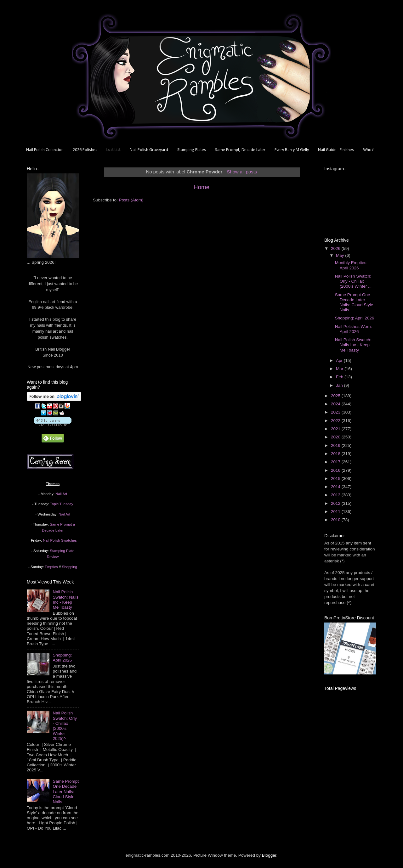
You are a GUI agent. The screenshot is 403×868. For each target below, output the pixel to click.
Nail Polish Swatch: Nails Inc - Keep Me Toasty (65, 600)
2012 (336, 503)
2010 (336, 520)
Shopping (70, 567)
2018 (336, 454)
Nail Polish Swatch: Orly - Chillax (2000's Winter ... (353, 281)
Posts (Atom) (131, 200)
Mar (340, 369)
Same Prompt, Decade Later (240, 150)
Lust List (114, 150)
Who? (368, 150)
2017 (336, 462)
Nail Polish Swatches (60, 540)
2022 (336, 421)
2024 (336, 404)
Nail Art (61, 494)
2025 (336, 396)
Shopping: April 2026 (62, 658)
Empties (51, 567)
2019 (336, 445)
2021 (336, 429)
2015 (336, 479)
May (341, 255)
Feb (340, 377)
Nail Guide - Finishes (336, 150)
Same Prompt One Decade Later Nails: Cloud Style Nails (66, 792)
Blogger (269, 855)
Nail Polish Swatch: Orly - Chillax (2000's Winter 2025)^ (65, 726)
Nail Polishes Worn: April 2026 (354, 329)
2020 (336, 437)
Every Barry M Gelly (292, 150)
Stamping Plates (192, 150)
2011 (336, 512)
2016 (336, 470)
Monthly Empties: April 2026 (351, 265)
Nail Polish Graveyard (149, 150)
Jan (340, 385)
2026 (336, 248)
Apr (340, 361)
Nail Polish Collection (45, 150)
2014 (336, 487)
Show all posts (242, 172)
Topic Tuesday (62, 504)
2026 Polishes (85, 150)
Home (201, 187)
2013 (336, 495)
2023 (336, 412)
